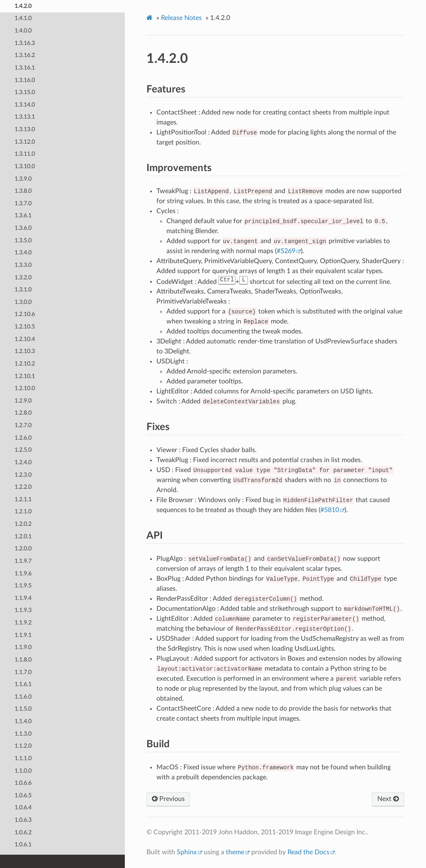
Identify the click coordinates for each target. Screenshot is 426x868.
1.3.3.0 (23, 265)
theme (235, 852)
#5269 (286, 251)
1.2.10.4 (25, 339)
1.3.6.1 (23, 215)
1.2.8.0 (23, 413)
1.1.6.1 (23, 684)
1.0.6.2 (23, 832)
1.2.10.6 (25, 314)
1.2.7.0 (23, 425)
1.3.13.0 (25, 129)
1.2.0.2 (23, 524)
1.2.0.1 (23, 536)
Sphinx (187, 852)
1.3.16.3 (25, 43)
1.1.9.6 (23, 573)
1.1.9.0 (23, 647)
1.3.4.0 (23, 252)
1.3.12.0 (25, 141)
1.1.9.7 (23, 561)
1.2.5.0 (23, 450)
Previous (168, 799)
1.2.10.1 (25, 376)
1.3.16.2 (25, 55)
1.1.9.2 (23, 623)
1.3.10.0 (25, 166)
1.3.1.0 (23, 290)
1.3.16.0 (25, 80)
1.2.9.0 (23, 400)
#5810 (330, 510)
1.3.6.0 (23, 228)
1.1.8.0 (23, 659)
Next (388, 799)
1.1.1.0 (23, 758)
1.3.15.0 (25, 92)
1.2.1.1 (23, 499)
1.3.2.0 (23, 277)
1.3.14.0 (25, 104)
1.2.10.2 (25, 363)
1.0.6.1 (23, 844)
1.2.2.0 (23, 487)
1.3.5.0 (23, 240)
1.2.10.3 (25, 351)
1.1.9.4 (23, 598)
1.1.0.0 (23, 770)
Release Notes (181, 18)
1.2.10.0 (25, 388)
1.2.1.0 (23, 511)
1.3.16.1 (25, 67)
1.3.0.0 (23, 302)
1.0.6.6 (23, 783)
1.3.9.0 (23, 178)
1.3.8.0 (23, 191)
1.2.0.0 (23, 548)
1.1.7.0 (23, 672)
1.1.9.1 (23, 635)
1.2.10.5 (25, 327)
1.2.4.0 (23, 462)
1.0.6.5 (23, 795)
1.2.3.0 (23, 474)
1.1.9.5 (23, 586)
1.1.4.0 (23, 721)
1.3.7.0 (23, 203)
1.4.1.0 (23, 18)
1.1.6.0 (23, 696)
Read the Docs (308, 852)
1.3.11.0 (25, 154)
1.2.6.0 (23, 437)
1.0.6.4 (23, 807)
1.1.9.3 (23, 610)
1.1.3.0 (23, 733)
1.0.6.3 (23, 820)
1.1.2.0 (23, 746)
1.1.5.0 (23, 709)
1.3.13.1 (25, 117)
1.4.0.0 (23, 31)
